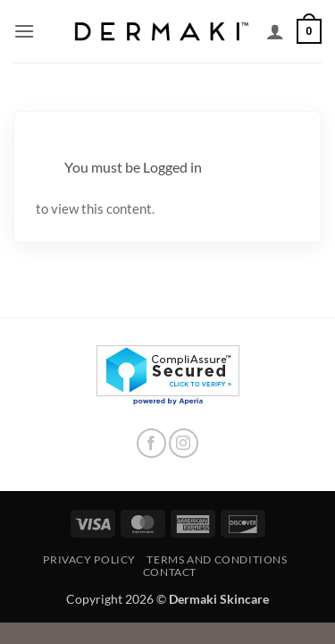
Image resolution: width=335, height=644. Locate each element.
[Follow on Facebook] (151, 443)
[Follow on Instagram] (184, 443)
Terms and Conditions (217, 559)
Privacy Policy (89, 559)
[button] (24, 31)
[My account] (275, 31)
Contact (170, 572)
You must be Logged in (133, 167)
